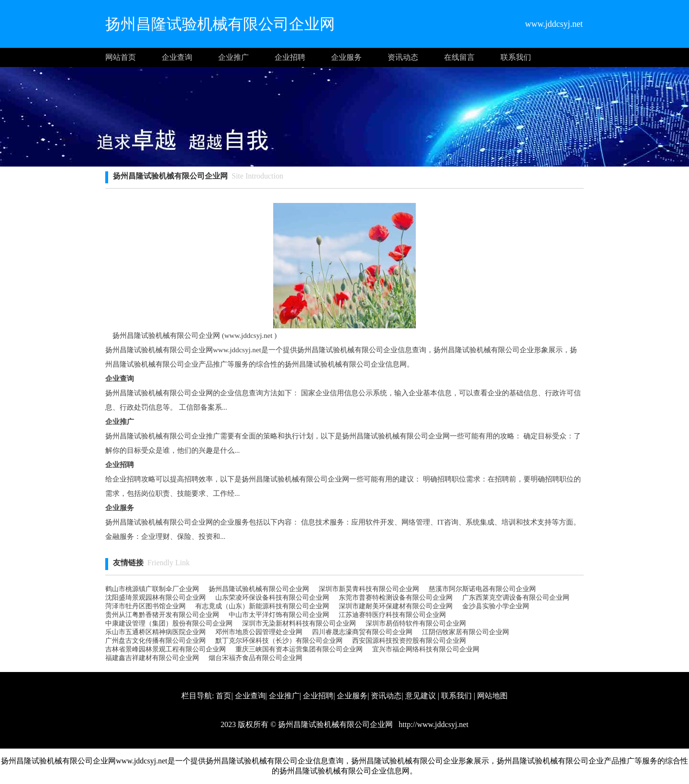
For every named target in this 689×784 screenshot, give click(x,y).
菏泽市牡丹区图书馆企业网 (145, 606)
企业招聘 (290, 57)
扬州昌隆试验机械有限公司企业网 (259, 589)
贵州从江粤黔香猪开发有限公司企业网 (162, 615)
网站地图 (492, 696)
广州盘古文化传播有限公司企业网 (156, 641)
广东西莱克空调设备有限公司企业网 (516, 598)
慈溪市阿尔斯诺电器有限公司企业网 (482, 589)
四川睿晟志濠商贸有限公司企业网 (362, 632)
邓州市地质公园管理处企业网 (259, 632)
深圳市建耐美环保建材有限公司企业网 (396, 606)
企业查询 (177, 57)
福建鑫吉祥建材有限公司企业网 (152, 658)
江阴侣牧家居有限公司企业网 (466, 632)
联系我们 (516, 57)
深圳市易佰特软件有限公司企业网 (416, 623)
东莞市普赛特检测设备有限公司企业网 (396, 598)
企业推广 (233, 57)
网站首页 (121, 57)
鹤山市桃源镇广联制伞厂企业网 (152, 589)
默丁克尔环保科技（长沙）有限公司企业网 (279, 641)
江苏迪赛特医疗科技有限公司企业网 (392, 615)
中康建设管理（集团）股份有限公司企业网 (169, 623)
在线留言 (459, 57)
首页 (223, 696)
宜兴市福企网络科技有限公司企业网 (426, 649)
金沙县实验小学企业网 (496, 606)
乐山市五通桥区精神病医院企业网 (156, 632)
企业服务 (346, 57)
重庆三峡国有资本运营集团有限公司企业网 (299, 649)
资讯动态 (403, 57)
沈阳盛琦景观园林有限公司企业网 (156, 598)
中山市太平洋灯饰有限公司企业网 (279, 615)
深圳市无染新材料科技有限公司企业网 (299, 623)
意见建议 (421, 696)
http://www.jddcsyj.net (433, 724)
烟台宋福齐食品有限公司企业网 (256, 658)
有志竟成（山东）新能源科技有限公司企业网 (262, 606)
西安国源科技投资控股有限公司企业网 (409, 641)
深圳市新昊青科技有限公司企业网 (369, 589)
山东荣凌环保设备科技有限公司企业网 (272, 598)
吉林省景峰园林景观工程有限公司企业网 (166, 649)
